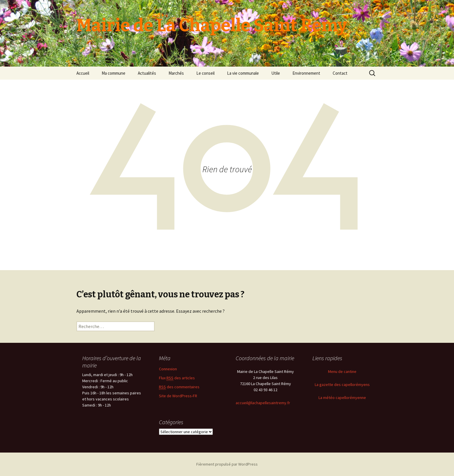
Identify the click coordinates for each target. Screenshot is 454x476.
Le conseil (205, 73)
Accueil (83, 73)
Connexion (168, 369)
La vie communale (243, 73)
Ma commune (113, 73)
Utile (276, 73)
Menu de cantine (342, 371)
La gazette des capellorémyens (342, 385)
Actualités (147, 73)
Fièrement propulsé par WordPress (227, 464)
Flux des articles (177, 378)
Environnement (306, 73)
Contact (340, 73)
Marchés (176, 73)
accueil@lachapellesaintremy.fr (263, 403)
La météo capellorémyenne (342, 398)
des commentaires (179, 387)
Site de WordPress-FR (178, 396)
